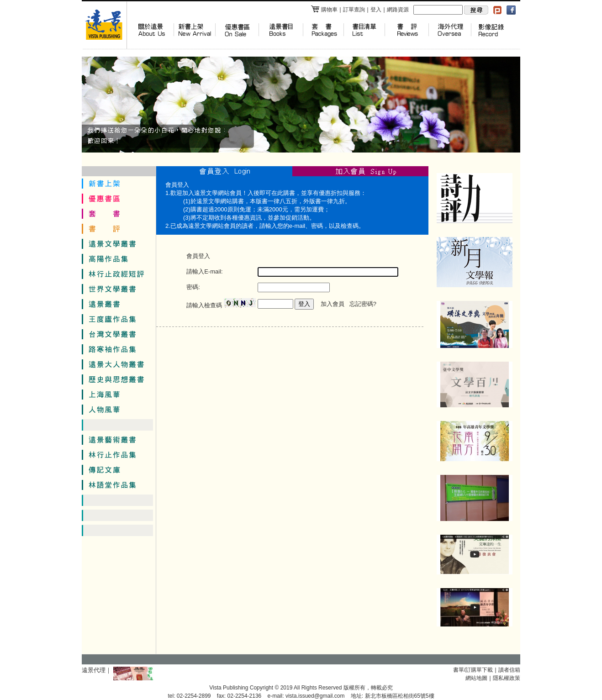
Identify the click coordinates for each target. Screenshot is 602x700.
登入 (376, 10)
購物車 (324, 10)
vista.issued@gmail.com (315, 696)
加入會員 (333, 304)
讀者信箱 (509, 670)
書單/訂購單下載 (473, 670)
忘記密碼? (363, 304)
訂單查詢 (354, 10)
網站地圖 (476, 678)
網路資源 (398, 10)
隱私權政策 (507, 678)
